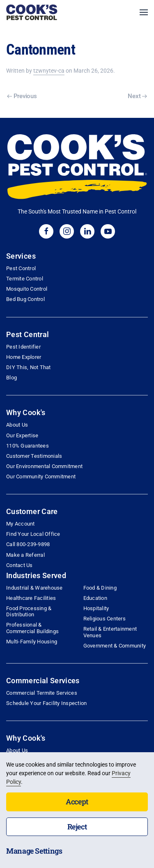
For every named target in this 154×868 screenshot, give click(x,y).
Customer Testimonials (34, 456)
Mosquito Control (27, 289)
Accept (77, 801)
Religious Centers (105, 619)
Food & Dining (100, 588)
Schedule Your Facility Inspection (46, 703)
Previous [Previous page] (22, 96)
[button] (144, 12)
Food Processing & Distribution (29, 611)
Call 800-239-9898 (28, 544)
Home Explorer (24, 357)
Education (95, 598)
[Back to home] (32, 12)
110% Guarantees (28, 446)
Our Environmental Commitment (44, 466)
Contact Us (20, 565)
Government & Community (115, 646)
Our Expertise (22, 435)
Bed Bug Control (25, 299)
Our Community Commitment (41, 476)
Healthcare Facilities (31, 598)
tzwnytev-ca (49, 71)
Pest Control (21, 268)
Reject (77, 827)
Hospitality (96, 608)
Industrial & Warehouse (34, 588)
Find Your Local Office (33, 534)
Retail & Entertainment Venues (110, 632)
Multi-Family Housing (32, 642)
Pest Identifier (23, 347)
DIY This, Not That (29, 367)
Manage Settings (34, 851)
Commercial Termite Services (42, 693)
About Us (17, 425)
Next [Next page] (137, 96)
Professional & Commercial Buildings (32, 628)
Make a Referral (25, 555)
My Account (21, 524)
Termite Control (25, 279)
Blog (11, 378)
